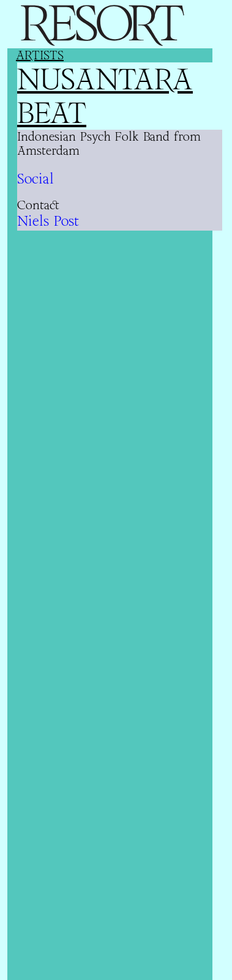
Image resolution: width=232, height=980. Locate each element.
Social (36, 179)
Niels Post (48, 221)
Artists (40, 55)
